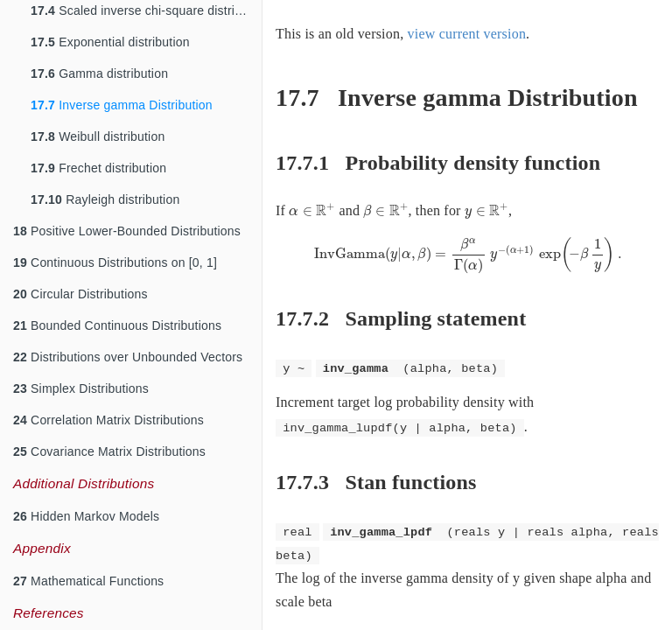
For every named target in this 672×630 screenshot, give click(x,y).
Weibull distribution (98, 136)
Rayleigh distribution (105, 199)
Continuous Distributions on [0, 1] (115, 262)
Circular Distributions (80, 294)
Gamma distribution (99, 73)
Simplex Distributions (81, 388)
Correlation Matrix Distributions (108, 420)
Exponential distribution (110, 42)
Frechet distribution (98, 168)
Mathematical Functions (88, 581)
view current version (467, 34)
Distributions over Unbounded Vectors (128, 357)
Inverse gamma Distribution (122, 105)
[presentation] (312, 210)
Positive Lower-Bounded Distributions (127, 231)
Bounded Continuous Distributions (117, 325)
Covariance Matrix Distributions (109, 451)
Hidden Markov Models (86, 516)
